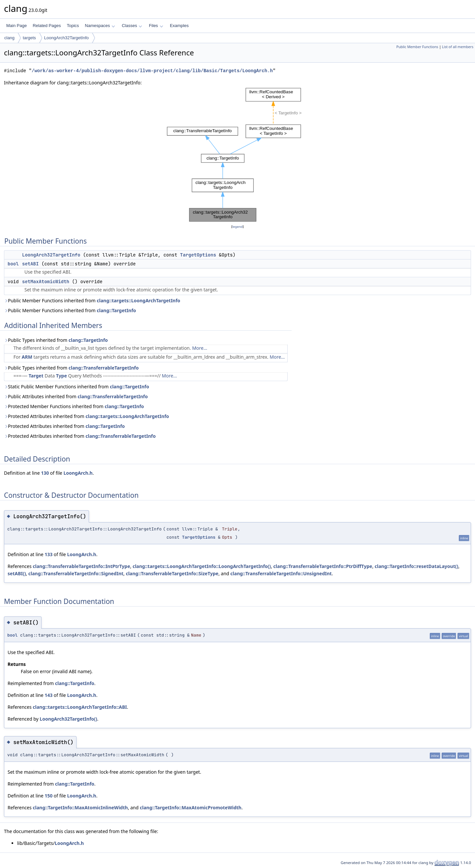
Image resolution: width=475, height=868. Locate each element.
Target (36, 376)
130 (45, 473)
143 (48, 695)
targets (29, 38)
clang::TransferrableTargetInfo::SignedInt (76, 573)
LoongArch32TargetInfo (66, 38)
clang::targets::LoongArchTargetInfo (138, 300)
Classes (132, 26)
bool (13, 264)
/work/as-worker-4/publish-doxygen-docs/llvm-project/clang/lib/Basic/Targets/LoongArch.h (152, 71)
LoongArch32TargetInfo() (68, 719)
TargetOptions (198, 255)
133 (48, 554)
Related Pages (47, 26)
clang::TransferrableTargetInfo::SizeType (172, 573)
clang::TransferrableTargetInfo (104, 368)
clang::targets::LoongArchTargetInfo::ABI (80, 707)
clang (9, 38)
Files (156, 26)
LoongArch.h (78, 473)
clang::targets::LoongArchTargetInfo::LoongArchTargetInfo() (202, 566)
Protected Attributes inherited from (86, 416)
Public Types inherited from (56, 340)
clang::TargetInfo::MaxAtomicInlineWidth (80, 808)
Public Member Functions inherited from (92, 300)
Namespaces (100, 26)
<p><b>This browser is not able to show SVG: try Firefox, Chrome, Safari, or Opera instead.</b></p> (237, 155)
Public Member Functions (417, 47)
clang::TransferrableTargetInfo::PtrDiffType (323, 566)
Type (62, 376)
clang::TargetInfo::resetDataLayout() (416, 566)
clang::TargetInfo (116, 310)
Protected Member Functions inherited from (74, 406)
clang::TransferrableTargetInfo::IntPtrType (81, 566)
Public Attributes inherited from (76, 396)
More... (200, 348)
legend (237, 227)
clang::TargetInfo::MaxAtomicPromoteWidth (191, 808)
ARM (27, 357)
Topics (73, 26)
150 (48, 796)
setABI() (17, 573)
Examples (179, 26)
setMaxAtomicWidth (46, 282)
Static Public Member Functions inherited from (77, 387)
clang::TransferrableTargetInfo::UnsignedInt (281, 573)
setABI (30, 264)
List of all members (458, 47)
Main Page (16, 26)
